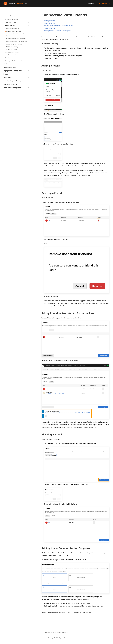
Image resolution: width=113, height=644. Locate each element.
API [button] (26, 4)
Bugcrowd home (103, 3)
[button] (85, 4)
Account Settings (10, 25)
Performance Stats (10, 22)
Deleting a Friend (50, 23)
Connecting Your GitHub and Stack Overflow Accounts (16, 35)
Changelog (91, 4)
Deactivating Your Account (14, 44)
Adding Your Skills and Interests (16, 55)
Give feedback (49, 632)
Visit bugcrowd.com (62, 632)
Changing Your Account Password (16, 39)
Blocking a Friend (50, 28)
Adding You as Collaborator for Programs (58, 31)
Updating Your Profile (13, 28)
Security (7, 58)
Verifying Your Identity (13, 52)
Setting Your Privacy (12, 47)
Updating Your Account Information (17, 41)
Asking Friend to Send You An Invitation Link (59, 26)
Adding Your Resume (12, 49)
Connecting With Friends (13, 31)
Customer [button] (12, 4)
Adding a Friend (49, 21)
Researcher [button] (20, 4)
